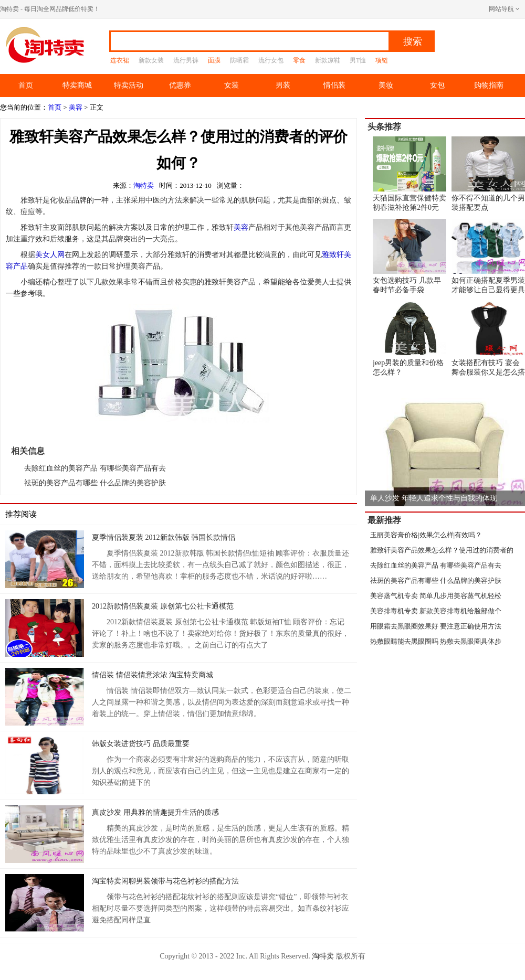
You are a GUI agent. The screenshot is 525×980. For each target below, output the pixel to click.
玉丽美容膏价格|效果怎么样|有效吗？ (426, 535)
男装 (283, 85)
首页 (26, 85)
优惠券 (180, 85)
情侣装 (334, 85)
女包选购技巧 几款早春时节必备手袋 (409, 256)
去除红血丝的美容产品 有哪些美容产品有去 (95, 468)
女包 (437, 85)
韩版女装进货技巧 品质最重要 (141, 744)
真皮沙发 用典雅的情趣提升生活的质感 (155, 812)
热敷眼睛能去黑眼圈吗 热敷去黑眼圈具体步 (436, 641)
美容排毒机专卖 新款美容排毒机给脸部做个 (436, 611)
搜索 (413, 41)
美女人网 (50, 255)
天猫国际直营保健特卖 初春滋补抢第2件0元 (409, 174)
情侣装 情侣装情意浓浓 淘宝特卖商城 (153, 675)
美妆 (386, 85)
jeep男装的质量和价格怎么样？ (409, 339)
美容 (76, 107)
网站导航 (501, 9)
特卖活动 (129, 85)
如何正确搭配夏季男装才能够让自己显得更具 (488, 256)
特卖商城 (77, 85)
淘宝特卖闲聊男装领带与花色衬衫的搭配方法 (165, 881)
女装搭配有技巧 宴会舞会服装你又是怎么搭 (488, 339)
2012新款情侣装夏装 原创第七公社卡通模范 (163, 606)
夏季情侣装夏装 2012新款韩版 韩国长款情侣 (164, 537)
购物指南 (489, 85)
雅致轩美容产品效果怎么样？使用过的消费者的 (442, 550)
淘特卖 (144, 185)
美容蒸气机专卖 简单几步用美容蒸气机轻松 (436, 596)
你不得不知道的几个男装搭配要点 (488, 174)
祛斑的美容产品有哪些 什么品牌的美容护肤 (95, 483)
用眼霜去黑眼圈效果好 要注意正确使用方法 (436, 626)
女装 (232, 85)
